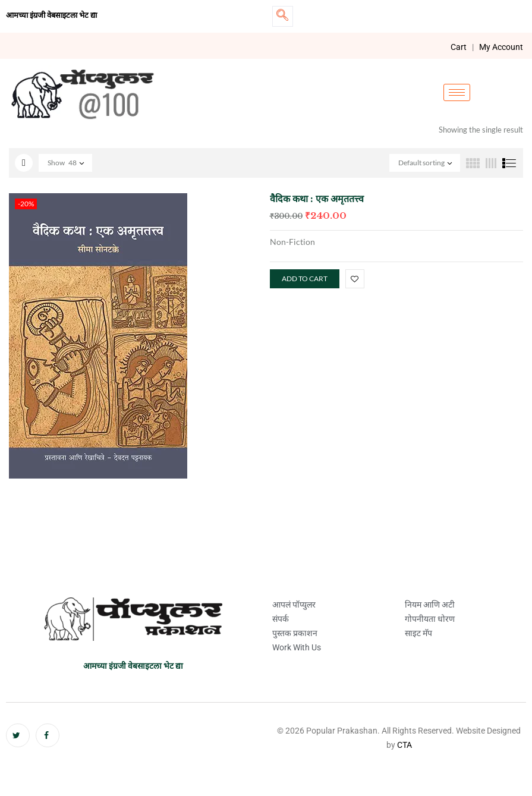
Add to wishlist (355, 279)
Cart (459, 47)
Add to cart (305, 279)
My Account (501, 47)
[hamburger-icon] (457, 92)
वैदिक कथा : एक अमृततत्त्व (317, 199)
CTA (404, 745)
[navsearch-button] (283, 16)
